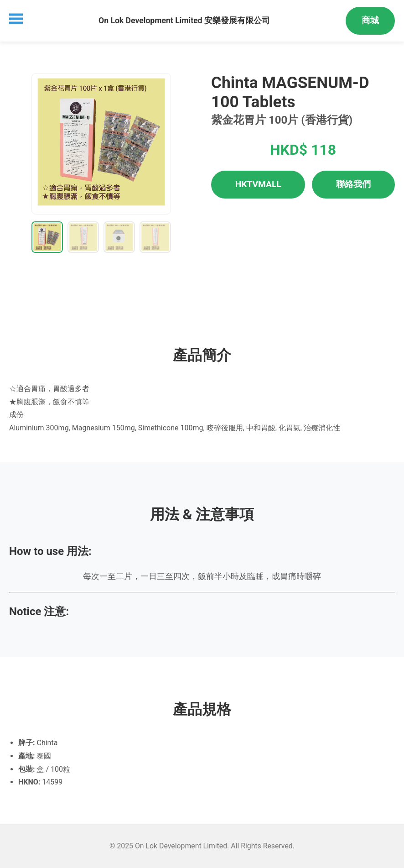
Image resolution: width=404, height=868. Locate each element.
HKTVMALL (258, 184)
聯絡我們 (353, 184)
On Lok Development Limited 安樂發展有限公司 (184, 21)
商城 (370, 20)
